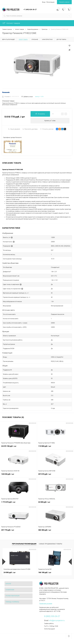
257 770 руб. (18, 531)
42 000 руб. (55, 503)
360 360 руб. (55, 531)
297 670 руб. (55, 475)
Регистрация (50, 2)
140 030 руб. (18, 475)
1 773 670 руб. (18, 503)
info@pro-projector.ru (57, 620)
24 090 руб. (10, 572)
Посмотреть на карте (46, 604)
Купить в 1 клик (50, 121)
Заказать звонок (64, 2)
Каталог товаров (11, 23)
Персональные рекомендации (24, 544)
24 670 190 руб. (18, 447)
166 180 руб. (45, 572)
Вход (44, 2)
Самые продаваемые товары (50, 544)
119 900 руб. (55, 447)
